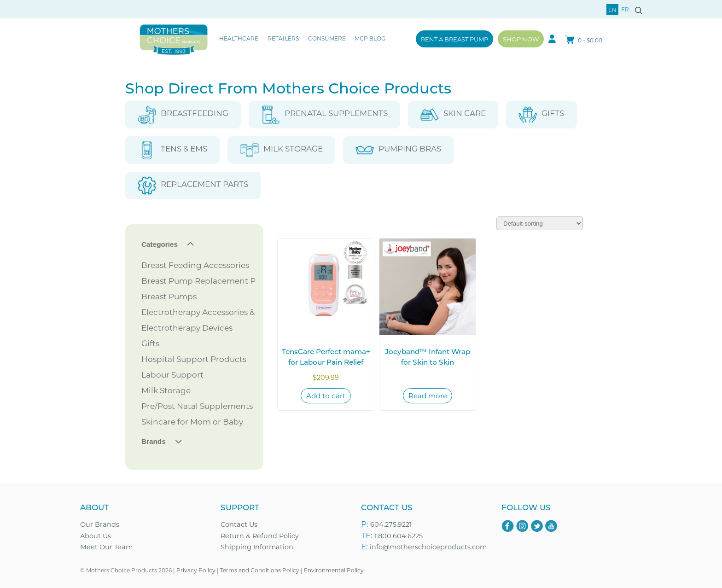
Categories (160, 244)
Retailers (283, 38)
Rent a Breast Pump (454, 39)
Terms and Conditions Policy (260, 570)
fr (625, 9)
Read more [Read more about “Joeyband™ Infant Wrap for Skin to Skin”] (428, 396)
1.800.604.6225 (399, 536)
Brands (154, 441)
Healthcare (239, 38)
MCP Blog (370, 38)
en (612, 10)
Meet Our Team (106, 547)
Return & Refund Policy (260, 536)
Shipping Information (257, 547)
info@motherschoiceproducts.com (428, 547)
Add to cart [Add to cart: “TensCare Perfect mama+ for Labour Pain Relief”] (326, 396)
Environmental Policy (334, 570)
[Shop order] (540, 223)
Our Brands (100, 524)
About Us (96, 536)
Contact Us (239, 524)
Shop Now (521, 39)
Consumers (327, 38)
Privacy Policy (196, 570)
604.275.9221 (391, 524)
